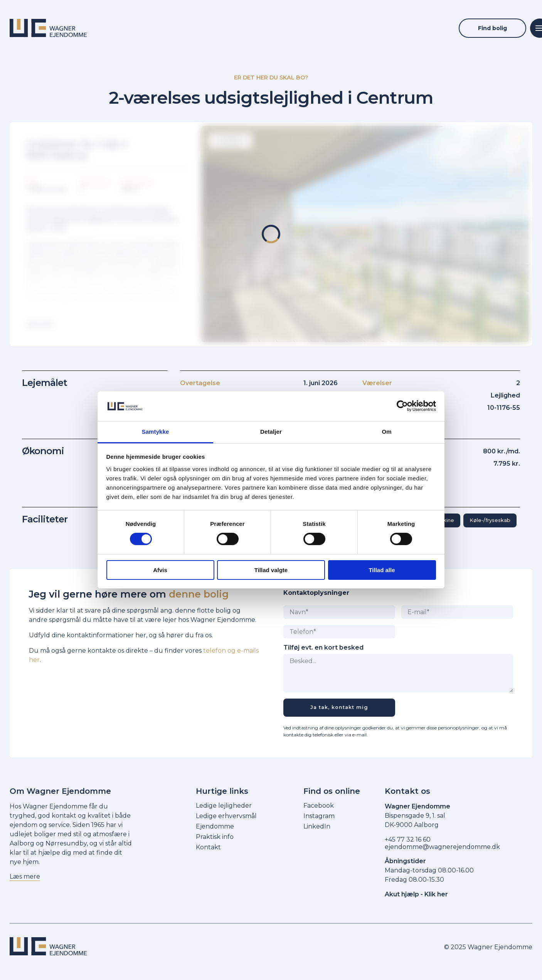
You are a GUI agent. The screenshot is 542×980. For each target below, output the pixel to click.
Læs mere (25, 876)
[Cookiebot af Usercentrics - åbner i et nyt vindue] (402, 406)
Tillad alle (382, 570)
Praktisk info (215, 837)
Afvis (160, 570)
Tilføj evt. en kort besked (323, 648)
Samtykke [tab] (156, 432)
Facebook (319, 806)
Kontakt (208, 847)
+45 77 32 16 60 (408, 839)
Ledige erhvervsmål (226, 816)
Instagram (319, 816)
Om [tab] (386, 432)
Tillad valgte (271, 570)
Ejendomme (215, 826)
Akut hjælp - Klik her (416, 894)
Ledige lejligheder (224, 806)
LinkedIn (317, 826)
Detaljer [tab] (271, 432)
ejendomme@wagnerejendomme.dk (442, 847)
